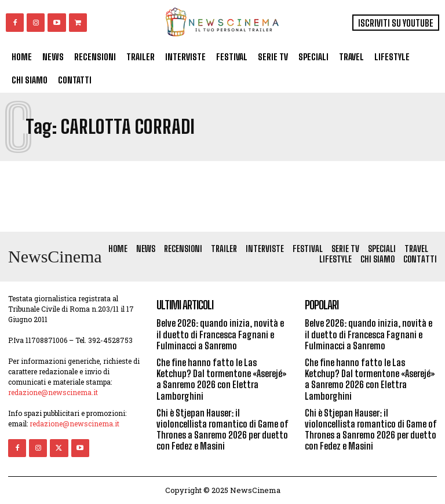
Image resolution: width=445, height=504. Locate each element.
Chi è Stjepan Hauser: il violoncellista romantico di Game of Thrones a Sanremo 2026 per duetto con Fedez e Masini (222, 430)
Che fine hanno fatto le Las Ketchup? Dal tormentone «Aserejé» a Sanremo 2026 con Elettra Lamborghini (221, 379)
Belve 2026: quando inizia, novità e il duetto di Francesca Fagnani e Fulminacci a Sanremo (220, 334)
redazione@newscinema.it (53, 392)
